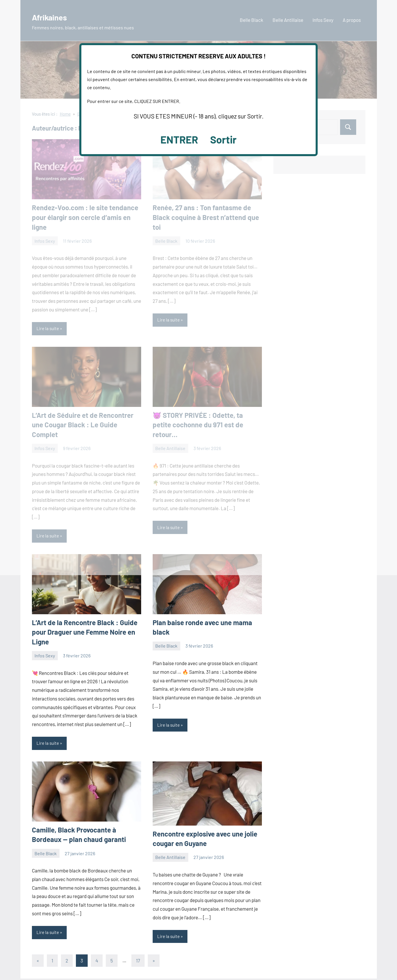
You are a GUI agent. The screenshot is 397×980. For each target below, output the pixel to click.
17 (138, 962)
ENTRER (179, 139)
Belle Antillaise (170, 858)
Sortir (223, 139)
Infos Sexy (45, 656)
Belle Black (166, 647)
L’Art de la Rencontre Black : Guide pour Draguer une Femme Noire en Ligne (85, 633)
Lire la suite (48, 744)
